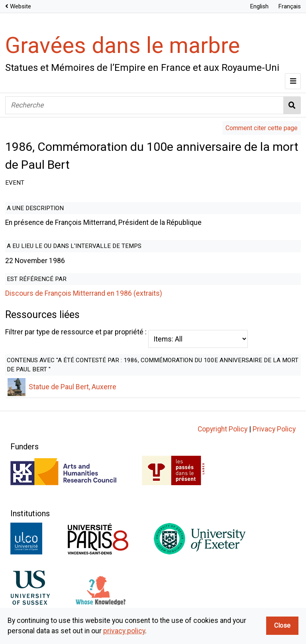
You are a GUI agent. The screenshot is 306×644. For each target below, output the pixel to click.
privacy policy (124, 631)
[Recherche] (144, 105)
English (259, 6)
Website (21, 6)
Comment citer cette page (262, 128)
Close (282, 625)
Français (289, 6)
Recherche (292, 105)
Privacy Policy (274, 439)
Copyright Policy (223, 439)
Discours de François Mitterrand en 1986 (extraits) (84, 293)
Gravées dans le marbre (123, 45)
